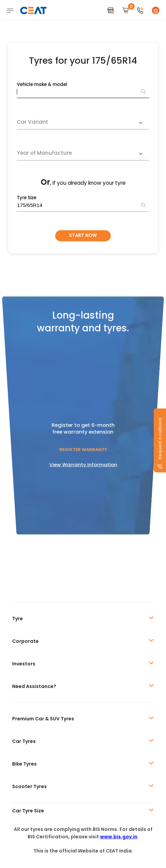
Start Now (83, 235)
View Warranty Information (83, 442)
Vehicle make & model (42, 85)
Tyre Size (27, 198)
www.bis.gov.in (119, 837)
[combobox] (83, 123)
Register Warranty (83, 431)
